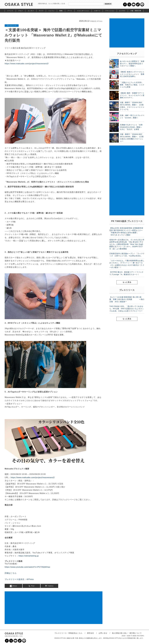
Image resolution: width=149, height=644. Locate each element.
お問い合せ (103, 633)
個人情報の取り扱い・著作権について (127, 633)
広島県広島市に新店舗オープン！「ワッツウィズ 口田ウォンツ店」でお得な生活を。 (127, 255)
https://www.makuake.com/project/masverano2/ (27, 64)
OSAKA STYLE (19, 4)
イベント (10, 11)
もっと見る (127, 282)
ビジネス (122, 11)
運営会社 (91, 633)
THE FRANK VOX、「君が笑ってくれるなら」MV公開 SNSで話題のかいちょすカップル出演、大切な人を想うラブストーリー (127, 309)
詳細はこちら (11, 573)
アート (70, 11)
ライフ (41, 11)
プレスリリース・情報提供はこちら (68, 633)
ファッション (110, 11)
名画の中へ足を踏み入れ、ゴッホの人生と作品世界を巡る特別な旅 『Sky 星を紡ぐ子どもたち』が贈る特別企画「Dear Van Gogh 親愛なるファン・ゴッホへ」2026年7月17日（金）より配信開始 (127, 244)
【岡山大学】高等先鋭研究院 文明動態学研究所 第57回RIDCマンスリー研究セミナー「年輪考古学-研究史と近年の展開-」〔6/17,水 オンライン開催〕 (126, 231)
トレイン (51, 11)
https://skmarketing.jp (29, 556)
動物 (61, 11)
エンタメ (31, 11)
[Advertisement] (54, 608)
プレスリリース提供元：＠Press (19, 579)
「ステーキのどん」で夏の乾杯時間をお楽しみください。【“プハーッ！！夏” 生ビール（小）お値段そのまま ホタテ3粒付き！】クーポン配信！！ (127, 264)
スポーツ (97, 11)
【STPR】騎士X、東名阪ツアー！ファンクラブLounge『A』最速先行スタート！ (126, 273)
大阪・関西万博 (136, 11)
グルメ (21, 11)
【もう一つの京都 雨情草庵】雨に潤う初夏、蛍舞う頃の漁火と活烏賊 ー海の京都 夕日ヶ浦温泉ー (127, 299)
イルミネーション (83, 11)
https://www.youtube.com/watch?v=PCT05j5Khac (27, 567)
